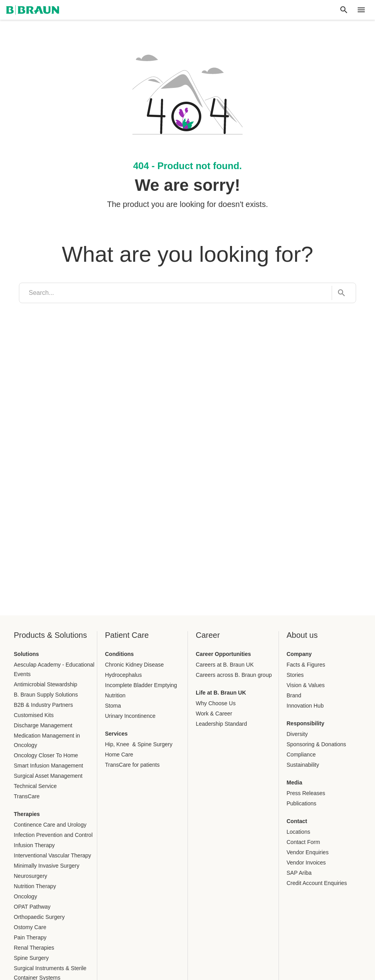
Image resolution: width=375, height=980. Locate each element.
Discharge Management (43, 725)
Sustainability (303, 765)
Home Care (119, 755)
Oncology (25, 896)
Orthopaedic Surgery (39, 917)
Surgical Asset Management (48, 776)
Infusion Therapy (34, 845)
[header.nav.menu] (361, 10)
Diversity (297, 734)
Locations (299, 832)
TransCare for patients (133, 765)
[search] (175, 293)
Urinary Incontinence (130, 716)
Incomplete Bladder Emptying (141, 685)
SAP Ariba (299, 873)
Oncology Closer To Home (46, 755)
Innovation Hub (305, 706)
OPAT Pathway (32, 907)
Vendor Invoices (306, 863)
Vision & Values (306, 685)
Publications (302, 803)
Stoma (113, 706)
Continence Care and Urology (50, 825)
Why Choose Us (216, 703)
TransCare (27, 796)
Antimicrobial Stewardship (45, 684)
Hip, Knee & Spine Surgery (139, 744)
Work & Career (214, 714)
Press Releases (306, 793)
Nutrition (115, 695)
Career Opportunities (223, 654)
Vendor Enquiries (308, 852)
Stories (295, 675)
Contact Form (304, 842)
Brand (294, 695)
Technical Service (35, 786)
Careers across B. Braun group (234, 675)
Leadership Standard (221, 724)
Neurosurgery (31, 876)
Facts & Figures (306, 665)
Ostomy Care (30, 927)
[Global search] (344, 10)
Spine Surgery (31, 958)
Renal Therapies (34, 948)
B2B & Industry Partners (43, 705)
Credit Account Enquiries (317, 883)
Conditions (120, 654)
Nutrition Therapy (35, 886)
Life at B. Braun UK (221, 693)
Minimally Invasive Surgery (47, 866)
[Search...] (339, 293)
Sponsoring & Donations (317, 744)
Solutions (26, 654)
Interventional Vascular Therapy (52, 855)
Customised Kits (34, 715)
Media (295, 783)
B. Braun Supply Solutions (46, 695)
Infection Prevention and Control (53, 835)
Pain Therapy (30, 937)
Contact (297, 821)
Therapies (27, 814)
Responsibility (306, 723)
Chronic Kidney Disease (135, 665)
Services (117, 734)
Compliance (301, 755)
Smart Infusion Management (48, 766)
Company (299, 654)
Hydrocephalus (123, 675)
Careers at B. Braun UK (225, 665)
